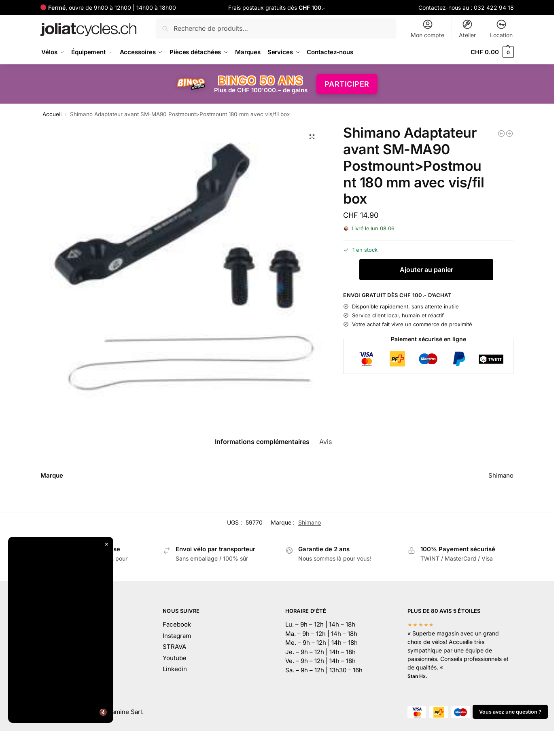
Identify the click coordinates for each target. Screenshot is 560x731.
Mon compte (427, 29)
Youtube (175, 658)
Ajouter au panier (426, 270)
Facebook (177, 624)
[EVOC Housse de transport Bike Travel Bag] (501, 134)
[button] (492, 52)
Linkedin (175, 669)
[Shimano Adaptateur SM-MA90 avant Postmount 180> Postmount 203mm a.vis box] (509, 134)
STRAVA (174, 647)
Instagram (177, 636)
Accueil (52, 114)
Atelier (467, 29)
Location (501, 29)
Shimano (310, 522)
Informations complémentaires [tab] (262, 442)
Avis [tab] (331, 442)
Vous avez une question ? (510, 712)
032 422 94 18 (494, 7)
